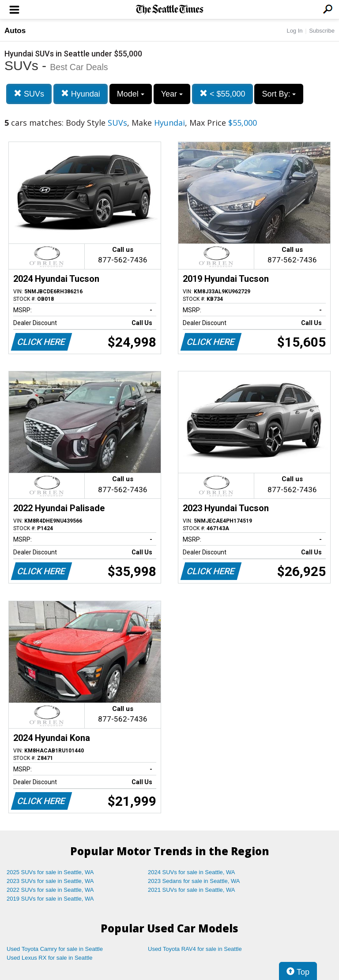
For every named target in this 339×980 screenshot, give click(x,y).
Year (172, 94)
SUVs (29, 94)
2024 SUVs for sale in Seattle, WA (192, 872)
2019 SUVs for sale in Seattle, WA (50, 899)
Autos (15, 31)
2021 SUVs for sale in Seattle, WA (192, 890)
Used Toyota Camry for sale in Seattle (55, 949)
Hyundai (81, 94)
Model (131, 94)
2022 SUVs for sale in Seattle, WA (50, 890)
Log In (294, 31)
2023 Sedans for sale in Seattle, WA (194, 881)
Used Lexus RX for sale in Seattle (49, 958)
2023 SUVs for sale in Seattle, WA (50, 881)
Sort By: (279, 94)
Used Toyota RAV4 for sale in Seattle (195, 949)
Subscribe (322, 31)
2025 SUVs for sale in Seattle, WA (50, 872)
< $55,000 (222, 94)
